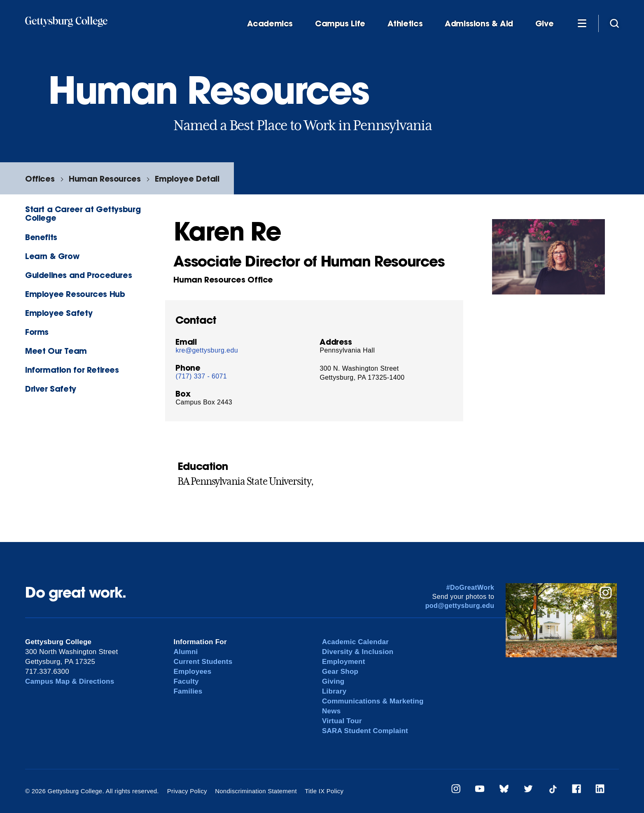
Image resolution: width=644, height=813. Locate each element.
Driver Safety (51, 389)
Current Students (203, 662)
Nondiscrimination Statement (256, 791)
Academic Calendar (355, 642)
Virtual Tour (342, 721)
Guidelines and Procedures (78, 275)
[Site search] (614, 23)
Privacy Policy (187, 791)
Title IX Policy (324, 791)
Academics (270, 24)
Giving (333, 681)
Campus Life (340, 24)
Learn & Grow (52, 256)
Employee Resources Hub (75, 294)
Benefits (41, 237)
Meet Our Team (56, 351)
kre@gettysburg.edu (207, 350)
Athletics (405, 24)
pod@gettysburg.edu (460, 606)
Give (544, 24)
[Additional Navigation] (582, 23)
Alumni (185, 652)
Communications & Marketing (373, 701)
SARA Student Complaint (365, 731)
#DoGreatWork (470, 588)
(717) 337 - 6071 (201, 376)
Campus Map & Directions (70, 681)
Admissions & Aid (479, 24)
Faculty (186, 681)
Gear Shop (340, 672)
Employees (192, 672)
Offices (40, 179)
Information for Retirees (72, 370)
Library (334, 691)
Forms (37, 332)
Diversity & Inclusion (358, 652)
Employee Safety (59, 313)
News (331, 711)
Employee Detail (187, 179)
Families (188, 691)
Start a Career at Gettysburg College (83, 213)
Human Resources (105, 179)
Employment (344, 662)
